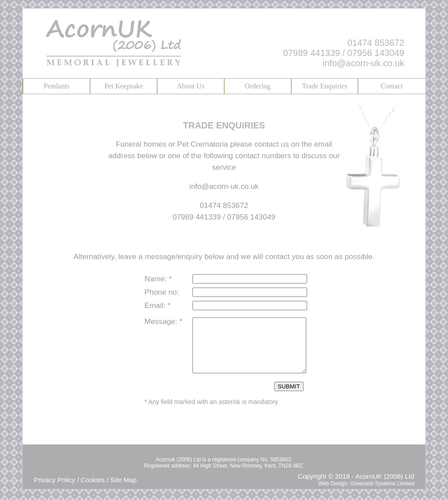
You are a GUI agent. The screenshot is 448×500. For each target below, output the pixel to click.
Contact (392, 86)
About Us (191, 86)
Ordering (258, 86)
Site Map (123, 490)
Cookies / (95, 490)
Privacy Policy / (56, 490)
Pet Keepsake (124, 86)
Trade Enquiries (324, 86)
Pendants (56, 86)
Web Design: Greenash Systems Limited (366, 494)
